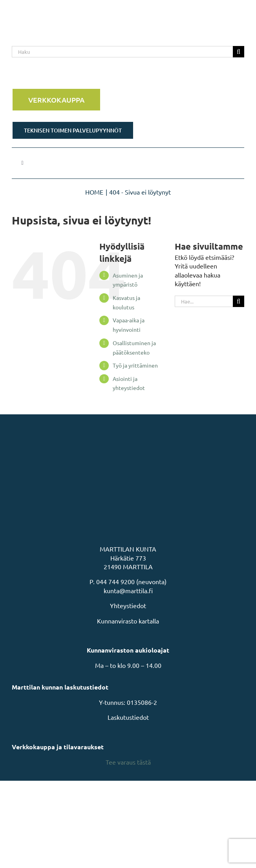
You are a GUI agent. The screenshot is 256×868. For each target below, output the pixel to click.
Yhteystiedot (128, 605)
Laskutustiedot (128, 717)
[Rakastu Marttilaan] (128, 76)
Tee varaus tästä (128, 762)
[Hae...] (204, 301)
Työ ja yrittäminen (135, 365)
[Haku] (122, 52)
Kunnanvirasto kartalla (128, 621)
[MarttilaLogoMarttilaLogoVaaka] (71, 11)
